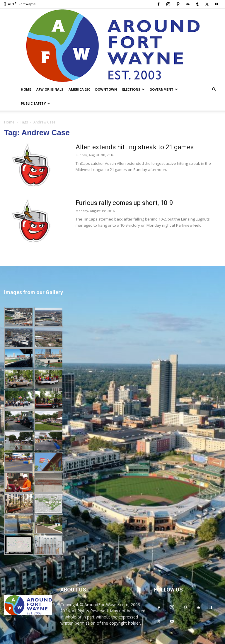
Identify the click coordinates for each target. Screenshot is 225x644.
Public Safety (35, 103)
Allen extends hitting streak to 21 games (135, 147)
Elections (133, 89)
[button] (214, 90)
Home (26, 89)
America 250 (79, 89)
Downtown (106, 89)
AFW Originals (50, 89)
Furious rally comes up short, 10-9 (124, 203)
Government (164, 89)
